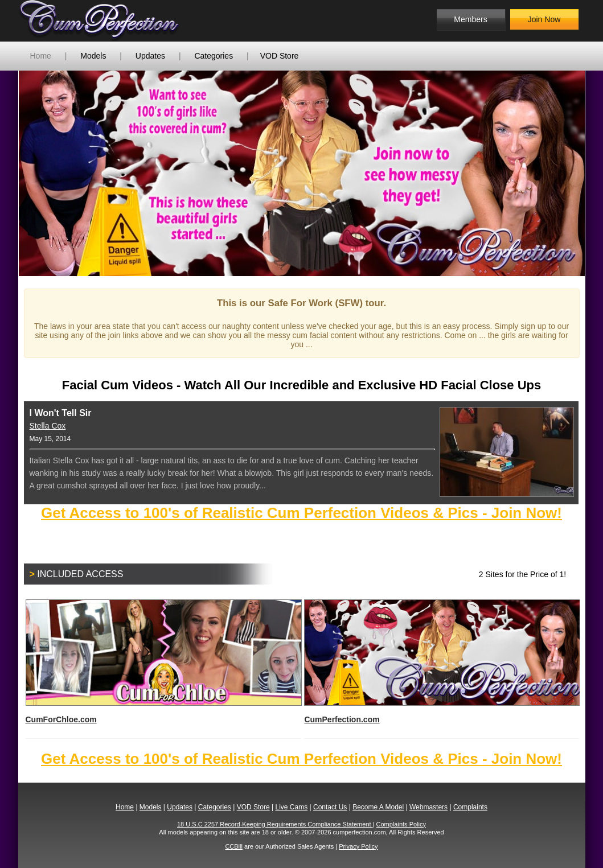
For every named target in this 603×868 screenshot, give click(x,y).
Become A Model (378, 807)
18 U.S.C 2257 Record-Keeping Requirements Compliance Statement (275, 824)
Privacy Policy (358, 846)
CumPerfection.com (442, 662)
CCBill (234, 846)
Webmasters (428, 807)
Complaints (470, 807)
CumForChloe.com (163, 662)
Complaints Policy (401, 824)
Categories (214, 56)
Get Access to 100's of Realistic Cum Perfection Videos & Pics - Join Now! (301, 513)
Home (41, 56)
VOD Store (280, 56)
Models (93, 56)
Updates (150, 56)
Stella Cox (48, 426)
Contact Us (330, 807)
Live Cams (291, 807)
